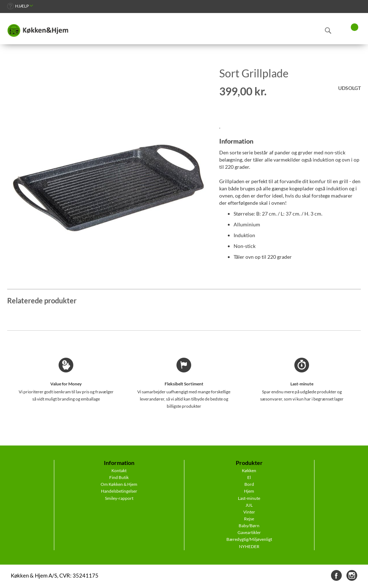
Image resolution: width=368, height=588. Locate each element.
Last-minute (249, 498)
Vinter (249, 512)
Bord (249, 484)
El (249, 477)
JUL (249, 505)
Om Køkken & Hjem (119, 484)
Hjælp (22, 6)
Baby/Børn (249, 526)
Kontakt (119, 471)
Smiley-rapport (119, 498)
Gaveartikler (249, 532)
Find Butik (119, 477)
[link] (20, 6)
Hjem (249, 491)
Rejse (249, 519)
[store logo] (38, 31)
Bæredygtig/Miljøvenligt (249, 539)
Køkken (249, 471)
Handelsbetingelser (119, 491)
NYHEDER (249, 546)
